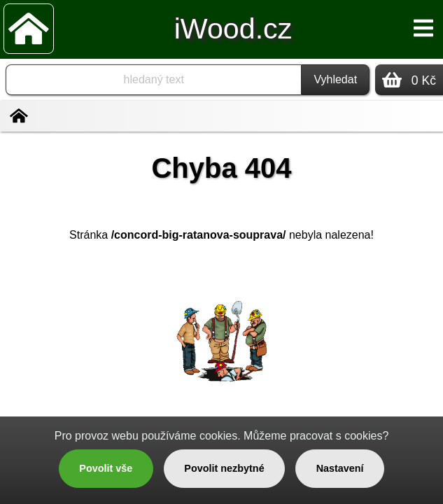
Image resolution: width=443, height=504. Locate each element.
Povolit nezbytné (224, 468)
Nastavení (340, 468)
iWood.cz (233, 29)
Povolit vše (106, 468)
